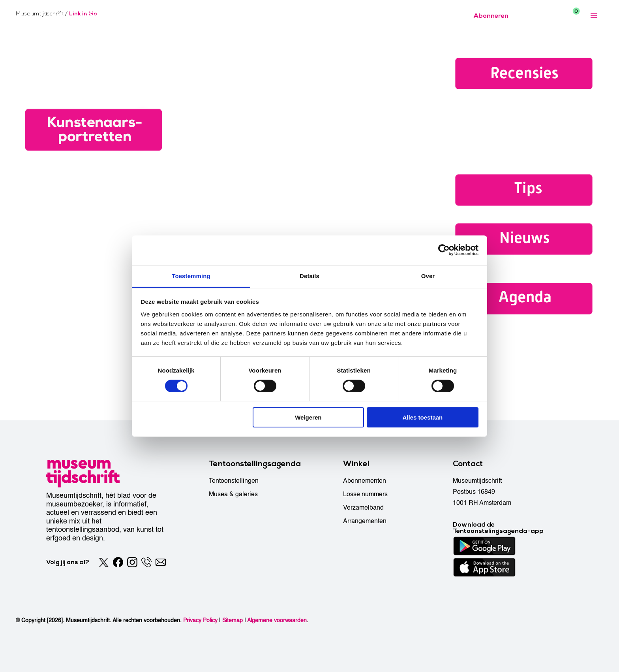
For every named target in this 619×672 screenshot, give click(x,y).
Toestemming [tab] (191, 276)
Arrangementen (365, 521)
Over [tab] (428, 276)
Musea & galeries (233, 494)
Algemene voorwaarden (277, 620)
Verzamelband (363, 508)
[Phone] (146, 562)
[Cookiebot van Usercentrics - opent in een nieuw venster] (444, 250)
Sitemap (233, 620)
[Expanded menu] (594, 16)
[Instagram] (132, 562)
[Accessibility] (532, 15)
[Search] (551, 16)
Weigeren (308, 417)
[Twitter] (104, 562)
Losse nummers (365, 494)
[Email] (161, 562)
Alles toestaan (423, 417)
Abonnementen (365, 481)
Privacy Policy (200, 620)
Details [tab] (309, 276)
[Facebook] (118, 562)
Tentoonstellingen (234, 481)
